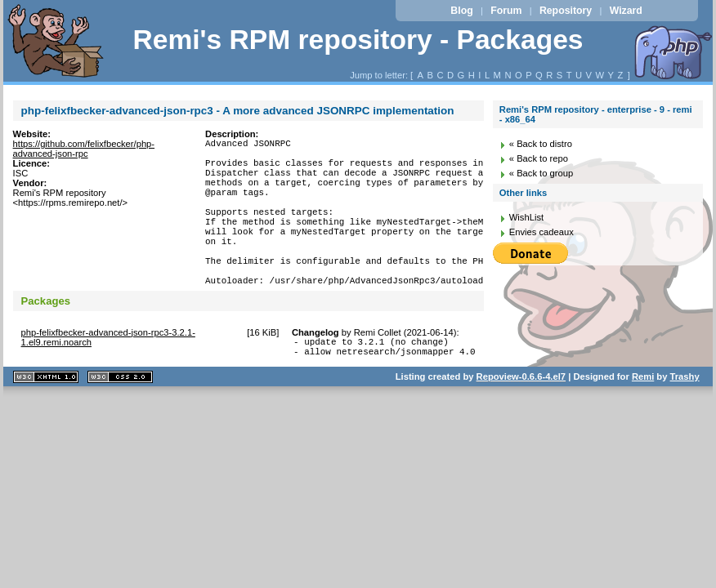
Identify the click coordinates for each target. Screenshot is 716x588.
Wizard (626, 11)
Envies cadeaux (541, 232)
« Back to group (541, 173)
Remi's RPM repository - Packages (358, 40)
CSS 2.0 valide (120, 419)
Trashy (685, 418)
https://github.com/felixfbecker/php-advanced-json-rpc (84, 149)
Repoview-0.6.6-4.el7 (521, 418)
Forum (506, 11)
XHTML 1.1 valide (46, 419)
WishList (526, 217)
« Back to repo (539, 158)
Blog (461, 11)
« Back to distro (541, 144)
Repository (566, 11)
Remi (643, 418)
